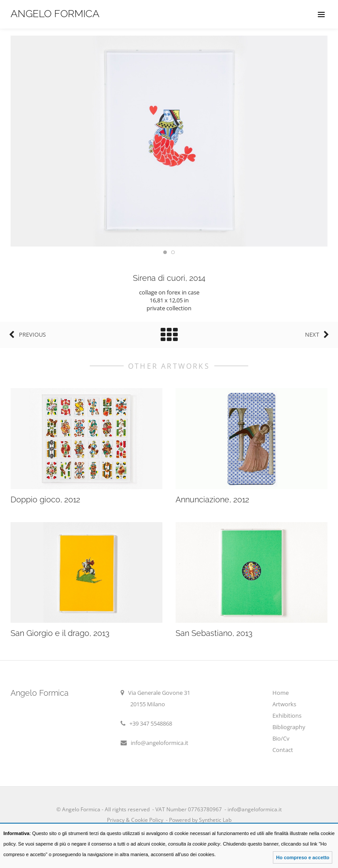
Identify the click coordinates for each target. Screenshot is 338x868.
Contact (283, 750)
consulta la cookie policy (194, 844)
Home (281, 693)
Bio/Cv (281, 738)
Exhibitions (287, 715)
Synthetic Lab (215, 820)
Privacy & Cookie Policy (135, 820)
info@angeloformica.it (160, 743)
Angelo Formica (55, 13)
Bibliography (289, 727)
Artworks (284, 704)
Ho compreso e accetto (303, 857)
